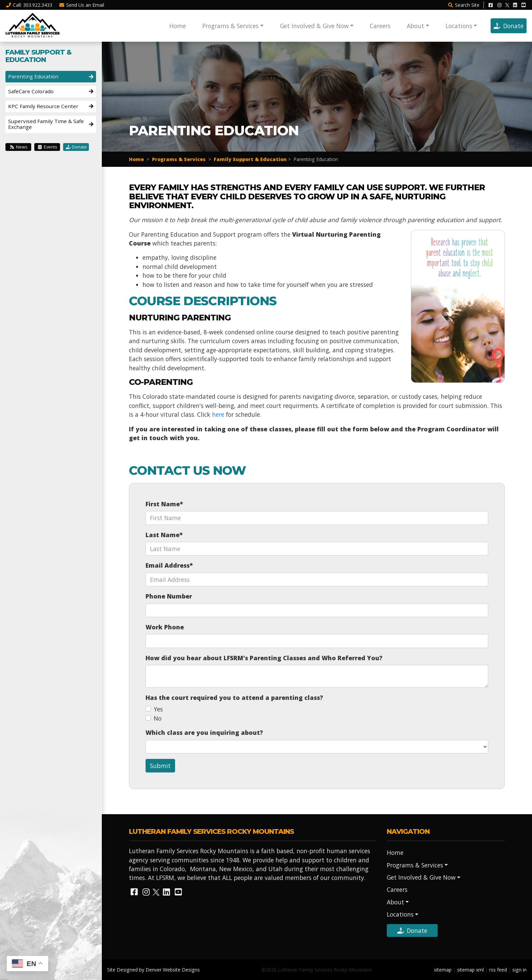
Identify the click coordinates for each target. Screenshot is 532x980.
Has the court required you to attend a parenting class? (234, 698)
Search (463, 5)
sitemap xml (470, 970)
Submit (160, 766)
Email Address (169, 565)
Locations (459, 26)
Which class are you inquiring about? (204, 732)
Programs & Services (230, 26)
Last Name (164, 535)
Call (29, 5)
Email (82, 5)
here (218, 414)
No (158, 718)
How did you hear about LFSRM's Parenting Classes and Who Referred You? (264, 658)
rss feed (498, 970)
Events (47, 147)
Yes (158, 709)
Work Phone (165, 627)
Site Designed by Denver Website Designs (154, 970)
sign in (519, 970)
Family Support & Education (250, 159)
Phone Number (169, 596)
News (18, 147)
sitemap (443, 970)
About (415, 26)
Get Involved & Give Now (314, 26)
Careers (380, 26)
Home (178, 26)
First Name (164, 504)
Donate (509, 26)
